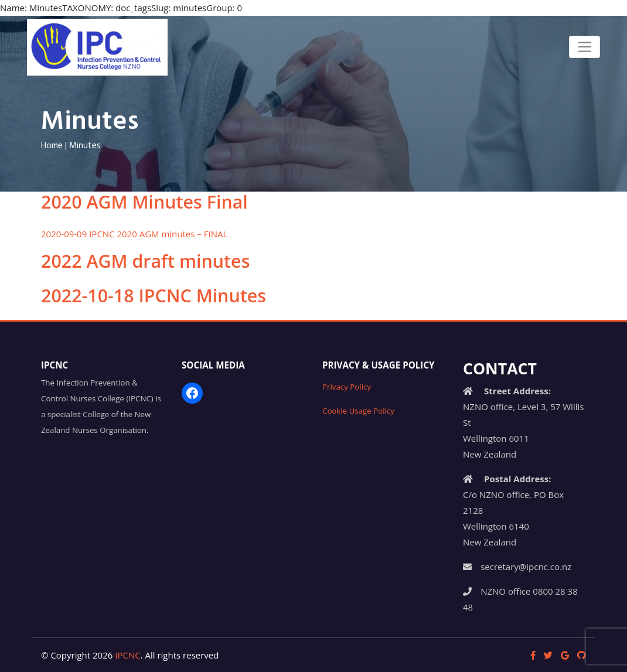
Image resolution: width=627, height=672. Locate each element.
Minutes (85, 146)
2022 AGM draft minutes (145, 261)
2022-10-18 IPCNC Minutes (154, 296)
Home (52, 146)
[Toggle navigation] (585, 47)
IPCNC (127, 655)
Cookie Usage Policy (358, 411)
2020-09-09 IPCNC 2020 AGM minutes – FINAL (134, 234)
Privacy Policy (347, 387)
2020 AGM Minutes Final (144, 202)
